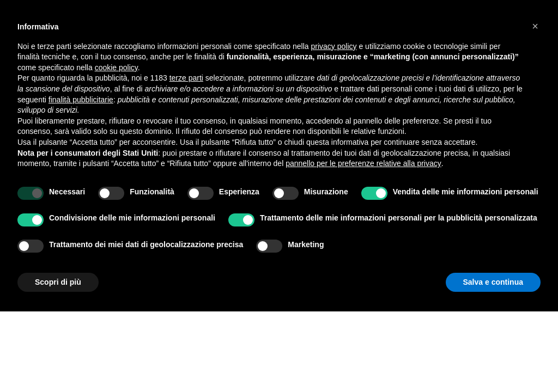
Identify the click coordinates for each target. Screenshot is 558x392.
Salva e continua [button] (493, 282)
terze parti (186, 78)
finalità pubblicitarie (81, 100)
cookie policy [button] (116, 68)
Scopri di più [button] (58, 282)
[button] (535, 26)
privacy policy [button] (334, 46)
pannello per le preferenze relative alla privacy (363, 163)
